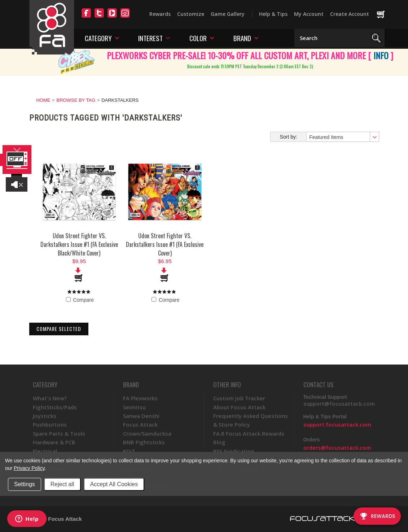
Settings (25, 484)
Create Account (350, 14)
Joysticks (45, 416)
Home (43, 100)
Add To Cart (79, 275)
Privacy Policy (29, 468)
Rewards (160, 14)
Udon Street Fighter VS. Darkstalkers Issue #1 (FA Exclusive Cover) (165, 244)
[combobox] (342, 137)
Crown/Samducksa (147, 433)
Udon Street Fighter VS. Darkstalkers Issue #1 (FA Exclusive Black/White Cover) (79, 244)
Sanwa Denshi (141, 416)
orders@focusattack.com (337, 448)
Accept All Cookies (114, 484)
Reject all (62, 484)
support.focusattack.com (337, 424)
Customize (191, 14)
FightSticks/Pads (55, 407)
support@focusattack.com (339, 404)
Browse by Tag (76, 100)
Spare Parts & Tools (59, 433)
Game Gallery (228, 14)
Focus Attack (140, 424)
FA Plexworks (140, 398)
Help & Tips (273, 14)
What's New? (50, 398)
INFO (381, 55)
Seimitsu (134, 407)
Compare (80, 300)
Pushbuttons (50, 424)
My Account (309, 14)
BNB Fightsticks (144, 442)
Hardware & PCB (54, 442)
